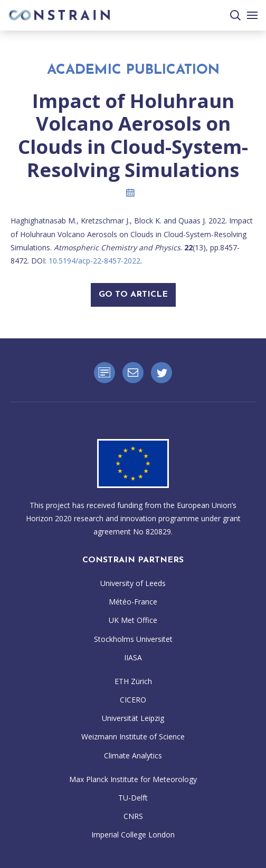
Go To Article (133, 295)
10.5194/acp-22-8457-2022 (94, 261)
